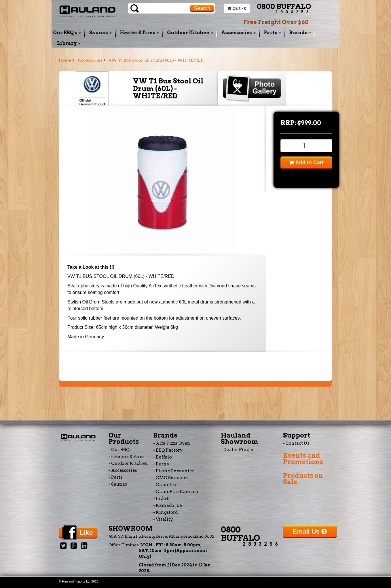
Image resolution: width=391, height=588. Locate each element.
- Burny (161, 464)
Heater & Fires (139, 33)
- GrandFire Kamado (176, 492)
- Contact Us (296, 443)
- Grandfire (165, 485)
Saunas (100, 33)
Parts (272, 33)
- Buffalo (163, 457)
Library (69, 43)
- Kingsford (165, 512)
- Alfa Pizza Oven (172, 443)
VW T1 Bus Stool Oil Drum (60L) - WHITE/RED (156, 60)
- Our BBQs (120, 450)
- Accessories (123, 470)
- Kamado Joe (168, 505)
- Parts (115, 477)
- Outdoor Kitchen (128, 463)
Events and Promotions (303, 459)
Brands (300, 33)
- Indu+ (161, 499)
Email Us (310, 531)
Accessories (239, 33)
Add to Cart (306, 163)
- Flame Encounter (174, 471)
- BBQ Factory (168, 450)
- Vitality (163, 519)
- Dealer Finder (237, 450)
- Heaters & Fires (127, 457)
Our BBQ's (67, 33)
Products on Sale (303, 479)
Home (65, 60)
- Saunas (118, 484)
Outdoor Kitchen (190, 33)
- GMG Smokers (170, 478)
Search (202, 8)
